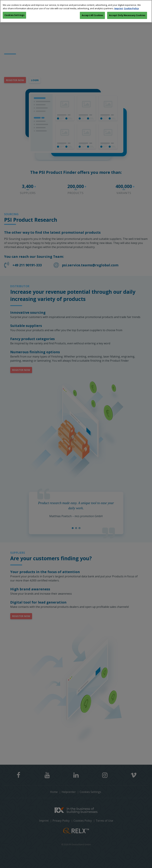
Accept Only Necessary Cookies (127, 8)
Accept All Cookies (92, 8)
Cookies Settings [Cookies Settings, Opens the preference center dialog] (14, 8)
